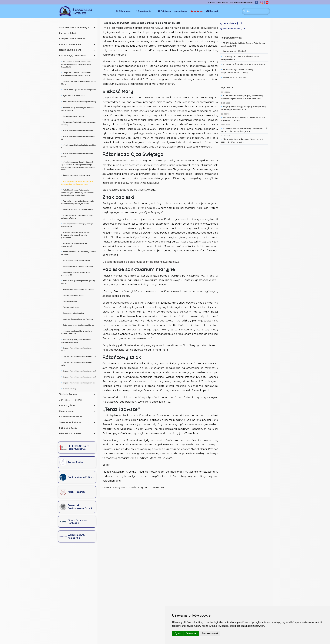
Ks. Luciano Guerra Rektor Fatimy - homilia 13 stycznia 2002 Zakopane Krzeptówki (77, 64)
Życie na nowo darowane (73, 95)
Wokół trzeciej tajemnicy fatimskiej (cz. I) (79, 146)
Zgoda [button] (178, 633)
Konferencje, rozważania (73, 56)
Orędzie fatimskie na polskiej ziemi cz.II (79, 377)
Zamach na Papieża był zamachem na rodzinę (78, 123)
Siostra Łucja (66, 411)
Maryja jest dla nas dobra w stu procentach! (76, 273)
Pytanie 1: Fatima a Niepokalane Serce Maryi (79, 82)
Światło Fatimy (69, 389)
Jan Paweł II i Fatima (70, 400)
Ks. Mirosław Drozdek (71, 417)
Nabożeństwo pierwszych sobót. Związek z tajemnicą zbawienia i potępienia (76, 235)
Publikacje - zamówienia (172, 11)
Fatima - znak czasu (70, 307)
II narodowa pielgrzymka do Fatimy (77, 289)
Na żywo (196, 11)
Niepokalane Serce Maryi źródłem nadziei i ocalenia (76, 332)
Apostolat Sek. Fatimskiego (74, 27)
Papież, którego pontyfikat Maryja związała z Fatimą (77, 216)
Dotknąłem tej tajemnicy (73, 313)
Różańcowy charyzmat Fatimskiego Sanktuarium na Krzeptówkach (77, 182)
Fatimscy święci (68, 405)
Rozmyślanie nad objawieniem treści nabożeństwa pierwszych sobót (78, 202)
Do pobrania (143, 11)
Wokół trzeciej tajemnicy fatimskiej (77, 130)
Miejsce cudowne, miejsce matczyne (77, 266)
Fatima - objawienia (70, 44)
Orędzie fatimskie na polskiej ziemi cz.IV (77, 363)
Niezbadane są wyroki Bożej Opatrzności (74, 244)
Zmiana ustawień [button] (210, 633)
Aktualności (123, 11)
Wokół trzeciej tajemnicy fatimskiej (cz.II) (77, 154)
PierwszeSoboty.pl (233, 29)
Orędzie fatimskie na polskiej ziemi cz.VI (77, 349)
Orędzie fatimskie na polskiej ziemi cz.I (78, 383)
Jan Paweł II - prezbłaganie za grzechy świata (78, 282)
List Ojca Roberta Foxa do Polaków (77, 319)
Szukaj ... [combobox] (248, 11)
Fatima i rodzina (69, 301)
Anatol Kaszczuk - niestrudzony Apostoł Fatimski (79, 253)
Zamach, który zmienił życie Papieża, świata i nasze (78, 109)
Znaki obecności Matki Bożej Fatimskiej (79, 101)
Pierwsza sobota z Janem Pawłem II (77, 209)
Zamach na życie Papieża (73, 116)
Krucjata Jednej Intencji (218, 2)
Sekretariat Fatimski (70, 422)
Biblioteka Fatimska (70, 433)
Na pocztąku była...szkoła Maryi (76, 260)
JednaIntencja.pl (231, 23)
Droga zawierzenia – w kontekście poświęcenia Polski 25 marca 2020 (76, 74)
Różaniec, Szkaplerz (70, 50)
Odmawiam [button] (191, 633)
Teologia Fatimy (68, 394)
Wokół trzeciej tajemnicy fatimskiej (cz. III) (79, 137)
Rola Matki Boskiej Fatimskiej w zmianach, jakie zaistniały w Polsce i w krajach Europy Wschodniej (77, 192)
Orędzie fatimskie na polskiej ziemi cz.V (79, 356)
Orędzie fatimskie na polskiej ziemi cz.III (79, 371)
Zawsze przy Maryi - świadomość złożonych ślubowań (76, 341)
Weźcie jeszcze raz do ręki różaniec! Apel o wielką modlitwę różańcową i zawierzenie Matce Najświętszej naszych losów (78, 166)
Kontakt (212, 11)
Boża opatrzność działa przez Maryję (78, 325)
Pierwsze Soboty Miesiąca (241, 2)
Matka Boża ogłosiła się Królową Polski (79, 89)
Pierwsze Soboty (68, 33)
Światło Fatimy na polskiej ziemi (76, 175)
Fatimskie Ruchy (68, 428)
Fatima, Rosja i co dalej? (73, 295)
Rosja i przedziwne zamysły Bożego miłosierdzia (77, 225)
